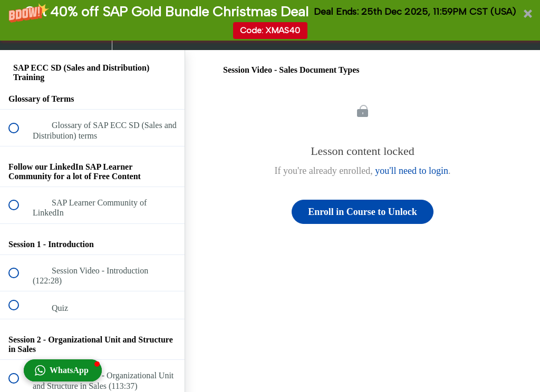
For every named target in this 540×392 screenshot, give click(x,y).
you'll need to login (412, 171)
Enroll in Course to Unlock (363, 212)
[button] (270, 20)
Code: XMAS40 (270, 30)
